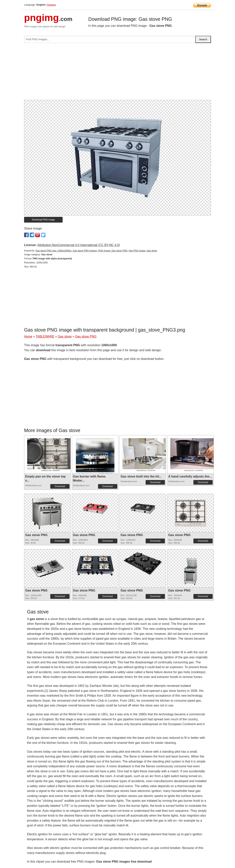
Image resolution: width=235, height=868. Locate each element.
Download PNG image (43, 220)
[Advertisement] (117, 73)
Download (60, 486)
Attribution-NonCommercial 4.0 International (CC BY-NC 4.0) (78, 245)
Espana (52, 5)
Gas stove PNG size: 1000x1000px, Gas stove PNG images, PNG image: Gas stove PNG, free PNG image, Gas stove (96, 251)
